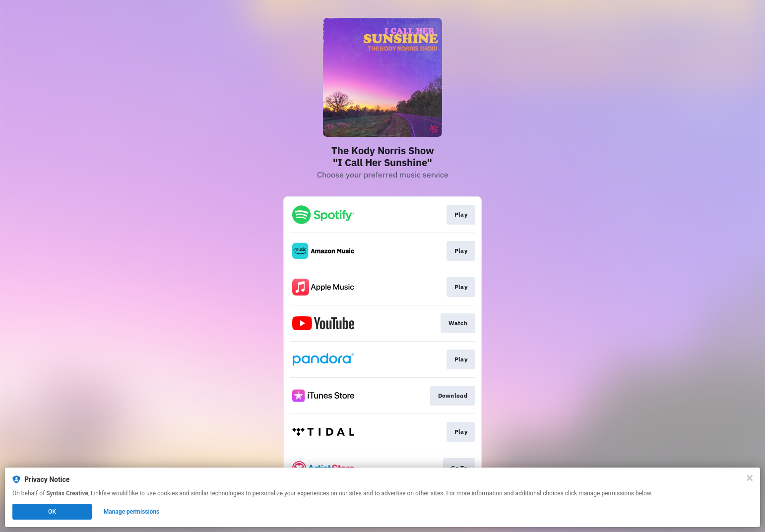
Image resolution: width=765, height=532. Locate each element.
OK (52, 512)
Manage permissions (132, 512)
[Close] (750, 478)
